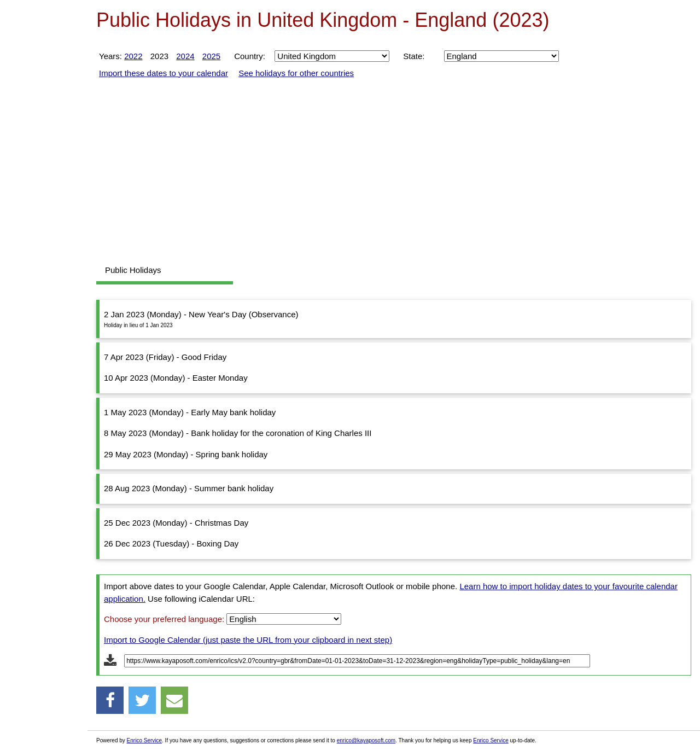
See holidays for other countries (296, 73)
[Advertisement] (44, 175)
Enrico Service (144, 740)
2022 (133, 56)
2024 (185, 56)
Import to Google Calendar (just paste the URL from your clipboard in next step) (248, 640)
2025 (211, 56)
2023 (159, 56)
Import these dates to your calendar (164, 73)
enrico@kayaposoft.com (366, 740)
